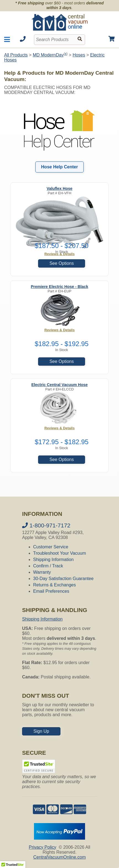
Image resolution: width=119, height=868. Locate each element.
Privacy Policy (43, 847)
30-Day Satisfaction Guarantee (63, 579)
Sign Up (41, 731)
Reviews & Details (60, 330)
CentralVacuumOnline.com (59, 857)
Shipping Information (53, 560)
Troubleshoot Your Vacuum (59, 553)
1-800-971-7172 (46, 525)
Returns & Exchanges (55, 585)
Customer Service (51, 547)
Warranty (42, 572)
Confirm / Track (48, 566)
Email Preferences (51, 591)
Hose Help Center (59, 167)
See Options (62, 263)
